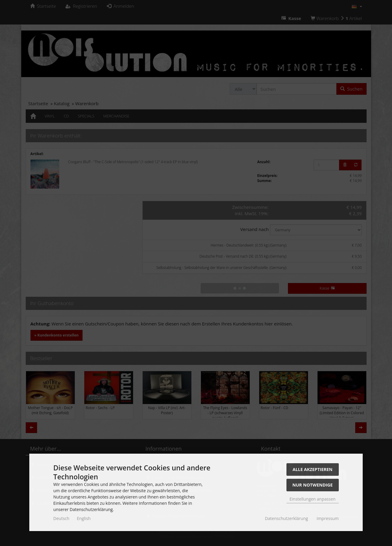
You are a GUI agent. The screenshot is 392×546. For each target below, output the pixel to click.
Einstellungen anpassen (312, 499)
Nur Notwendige (313, 485)
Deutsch (61, 518)
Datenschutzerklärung (286, 518)
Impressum (328, 518)
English (84, 518)
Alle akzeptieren (313, 469)
